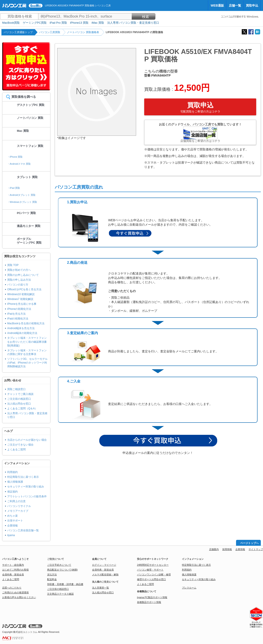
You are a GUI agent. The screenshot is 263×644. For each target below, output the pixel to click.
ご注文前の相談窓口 (19, 399)
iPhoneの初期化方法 (19, 309)
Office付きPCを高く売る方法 (24, 289)
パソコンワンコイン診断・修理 (154, 574)
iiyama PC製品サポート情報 (152, 597)
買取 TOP (13, 265)
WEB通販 (217, 5)
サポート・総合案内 (13, 565)
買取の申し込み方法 (19, 280)
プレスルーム (189, 588)
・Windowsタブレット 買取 (22, 202)
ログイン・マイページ (104, 565)
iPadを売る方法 (16, 314)
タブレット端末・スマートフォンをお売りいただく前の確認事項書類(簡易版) (27, 342)
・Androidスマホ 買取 (19, 164)
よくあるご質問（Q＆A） (22, 409)
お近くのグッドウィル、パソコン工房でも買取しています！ (200, 133)
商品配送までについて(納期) (62, 570)
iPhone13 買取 (79, 23)
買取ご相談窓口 (16, 389)
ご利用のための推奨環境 (15, 592)
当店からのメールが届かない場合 (27, 440)
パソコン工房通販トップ (18, 32)
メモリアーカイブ (18, 511)
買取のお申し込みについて (23, 275)
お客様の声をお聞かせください (19, 597)
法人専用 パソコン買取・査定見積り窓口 (133, 23)
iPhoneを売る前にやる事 (22, 304)
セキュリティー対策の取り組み (26, 487)
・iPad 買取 (14, 188)
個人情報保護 (15, 482)
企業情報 (12, 526)
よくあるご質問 (16, 450)
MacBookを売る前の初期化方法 (26, 323)
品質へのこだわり (12, 588)
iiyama (11, 535)
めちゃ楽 (12, 516)
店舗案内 (214, 549)
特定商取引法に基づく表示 (23, 477)
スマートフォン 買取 (30, 146)
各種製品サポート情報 (149, 602)
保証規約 (12, 492)
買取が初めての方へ (19, 270)
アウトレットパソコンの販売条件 (27, 496)
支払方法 (52, 574)
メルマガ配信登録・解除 (105, 574)
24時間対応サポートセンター (153, 565)
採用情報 (227, 549)
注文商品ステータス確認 (60, 594)
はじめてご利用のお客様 (15, 570)
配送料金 (52, 579)
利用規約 (12, 472)
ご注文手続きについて (59, 565)
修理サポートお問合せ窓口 (151, 579)
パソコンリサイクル (19, 506)
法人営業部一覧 (100, 588)
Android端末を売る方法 (21, 328)
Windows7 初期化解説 (20, 299)
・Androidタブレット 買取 (21, 195)
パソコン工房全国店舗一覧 (23, 530)
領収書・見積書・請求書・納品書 (65, 584)
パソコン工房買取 (50, 32)
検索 (144, 17)
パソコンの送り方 (18, 285)
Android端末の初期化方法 (22, 333)
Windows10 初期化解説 (21, 294)
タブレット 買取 (27, 177)
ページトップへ (249, 543)
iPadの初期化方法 (18, 319)
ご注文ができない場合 (20, 445)
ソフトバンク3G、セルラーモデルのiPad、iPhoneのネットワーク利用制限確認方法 (27, 363)
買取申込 (252, 5)
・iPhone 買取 (15, 157)
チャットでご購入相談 (20, 394)
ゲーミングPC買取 (35, 23)
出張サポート (15, 521)
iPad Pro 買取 (58, 23)
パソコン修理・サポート (150, 570)
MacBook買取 (11, 23)
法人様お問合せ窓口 (19, 404)
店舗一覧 (235, 5)
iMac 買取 (98, 23)
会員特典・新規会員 (13, 574)
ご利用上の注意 (16, 501)
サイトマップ (256, 549)
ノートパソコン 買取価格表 (83, 32)
